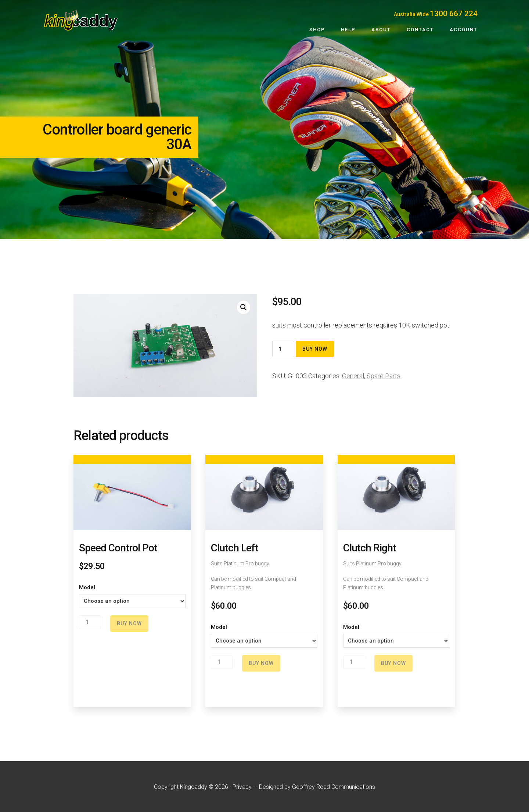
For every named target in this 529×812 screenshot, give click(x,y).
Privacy (242, 787)
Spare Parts (384, 376)
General (353, 376)
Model (87, 587)
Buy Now (315, 349)
